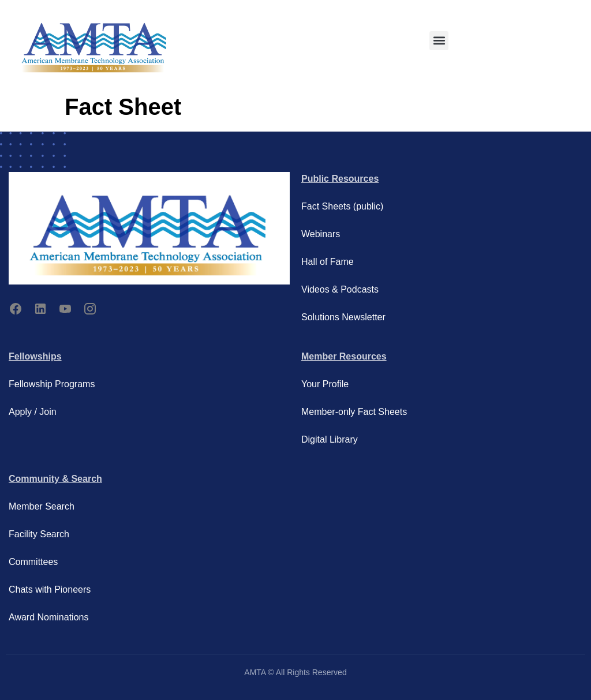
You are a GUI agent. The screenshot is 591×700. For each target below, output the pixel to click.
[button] (439, 41)
